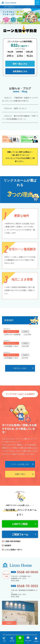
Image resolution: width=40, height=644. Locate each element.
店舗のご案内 (20, 474)
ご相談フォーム (20, 534)
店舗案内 (9, 623)
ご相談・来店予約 (28, 640)
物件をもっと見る (20, 368)
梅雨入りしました (15, 108)
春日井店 (12, 639)
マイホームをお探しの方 (20, 464)
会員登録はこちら (20, 71)
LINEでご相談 (20, 524)
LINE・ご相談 (20, 639)
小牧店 (4, 639)
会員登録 (36, 639)
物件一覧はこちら (20, 64)
